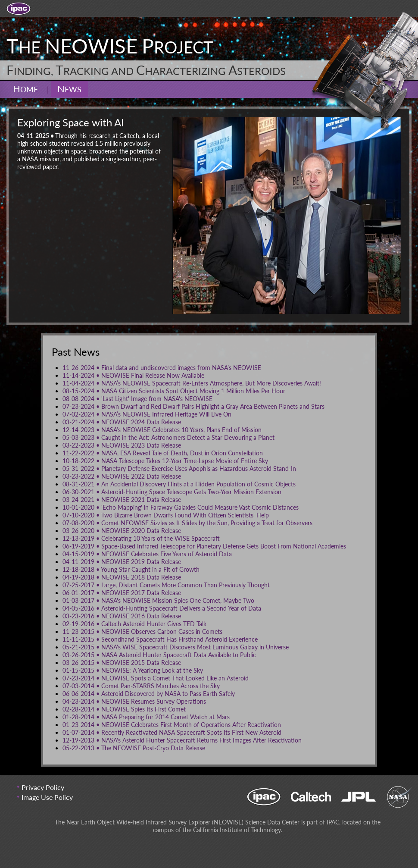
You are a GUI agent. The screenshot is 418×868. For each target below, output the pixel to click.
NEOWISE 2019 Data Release (122, 562)
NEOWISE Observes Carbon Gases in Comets (142, 631)
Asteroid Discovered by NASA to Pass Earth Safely (149, 694)
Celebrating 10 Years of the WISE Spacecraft (141, 538)
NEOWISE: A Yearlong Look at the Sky (133, 670)
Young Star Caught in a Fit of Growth (131, 569)
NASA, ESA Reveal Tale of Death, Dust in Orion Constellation (163, 453)
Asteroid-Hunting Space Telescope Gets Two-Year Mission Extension (172, 492)
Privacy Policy (43, 787)
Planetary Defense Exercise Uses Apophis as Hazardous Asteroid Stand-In (179, 468)
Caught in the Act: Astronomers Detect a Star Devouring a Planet (168, 437)
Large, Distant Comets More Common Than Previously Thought (166, 585)
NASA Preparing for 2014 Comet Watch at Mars (146, 717)
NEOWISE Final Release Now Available (133, 375)
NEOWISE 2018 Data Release (122, 577)
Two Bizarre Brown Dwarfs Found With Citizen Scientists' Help (166, 515)
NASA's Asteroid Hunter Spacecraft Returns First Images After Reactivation (182, 740)
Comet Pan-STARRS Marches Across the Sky (141, 686)
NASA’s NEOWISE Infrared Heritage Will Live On (147, 414)
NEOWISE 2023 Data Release (122, 445)
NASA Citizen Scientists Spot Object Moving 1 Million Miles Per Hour (174, 391)
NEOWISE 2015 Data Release (122, 663)
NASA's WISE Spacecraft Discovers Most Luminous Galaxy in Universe (176, 647)
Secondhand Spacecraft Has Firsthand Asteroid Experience (160, 639)
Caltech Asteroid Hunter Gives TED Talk (134, 624)
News (69, 89)
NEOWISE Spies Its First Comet (124, 709)
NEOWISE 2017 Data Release (122, 593)
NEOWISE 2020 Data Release (122, 531)
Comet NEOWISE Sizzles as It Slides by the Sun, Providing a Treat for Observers (187, 523)
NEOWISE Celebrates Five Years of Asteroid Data (147, 554)
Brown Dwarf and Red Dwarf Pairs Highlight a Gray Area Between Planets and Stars (193, 406)
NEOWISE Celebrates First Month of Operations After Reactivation (172, 725)
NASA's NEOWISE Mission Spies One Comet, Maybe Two (158, 600)
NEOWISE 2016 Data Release (122, 616)
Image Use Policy (47, 797)
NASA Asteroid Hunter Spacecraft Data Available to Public (159, 655)
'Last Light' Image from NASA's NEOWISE (137, 399)
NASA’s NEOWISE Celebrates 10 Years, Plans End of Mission (162, 430)
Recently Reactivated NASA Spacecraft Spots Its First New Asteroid (172, 732)
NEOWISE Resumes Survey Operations (134, 701)
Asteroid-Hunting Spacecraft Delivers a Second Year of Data (162, 608)
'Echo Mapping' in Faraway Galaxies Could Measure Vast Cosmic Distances (181, 507)
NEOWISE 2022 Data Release (122, 476)
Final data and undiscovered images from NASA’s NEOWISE (162, 368)
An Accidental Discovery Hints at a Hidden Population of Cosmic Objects (179, 484)
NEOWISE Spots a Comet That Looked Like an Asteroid (156, 678)
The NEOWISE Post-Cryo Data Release (134, 748)
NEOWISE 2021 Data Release (122, 500)
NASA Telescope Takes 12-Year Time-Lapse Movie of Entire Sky (165, 461)
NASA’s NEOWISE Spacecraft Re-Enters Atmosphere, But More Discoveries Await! (192, 383)
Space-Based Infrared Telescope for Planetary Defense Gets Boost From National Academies (204, 546)
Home (25, 89)
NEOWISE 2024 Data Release (122, 422)
